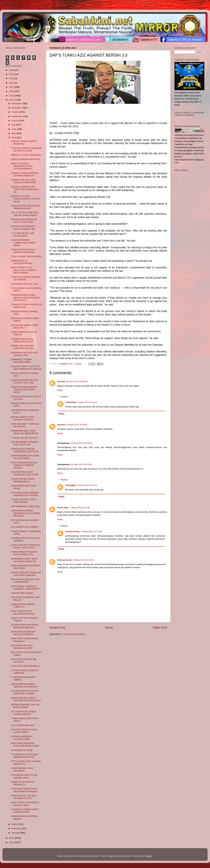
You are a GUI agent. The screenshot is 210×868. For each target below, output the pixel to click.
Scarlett (61, 381)
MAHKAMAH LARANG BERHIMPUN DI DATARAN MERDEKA (26, 513)
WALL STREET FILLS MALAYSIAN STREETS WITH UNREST (24, 270)
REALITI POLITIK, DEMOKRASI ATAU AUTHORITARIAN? (22, 166)
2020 (12, 70)
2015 (12, 87)
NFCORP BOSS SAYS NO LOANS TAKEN (24, 731)
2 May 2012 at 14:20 (87, 402)
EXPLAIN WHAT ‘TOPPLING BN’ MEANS (25, 425)
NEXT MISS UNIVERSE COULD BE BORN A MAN (25, 745)
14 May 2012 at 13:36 (91, 531)
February (16, 828)
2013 (12, 96)
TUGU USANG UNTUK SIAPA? (26, 256)
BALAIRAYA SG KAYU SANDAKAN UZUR (22, 647)
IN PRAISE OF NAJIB (22, 750)
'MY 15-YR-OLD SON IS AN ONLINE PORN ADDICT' (25, 214)
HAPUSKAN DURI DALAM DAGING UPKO (24, 776)
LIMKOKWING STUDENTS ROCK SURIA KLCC (24, 553)
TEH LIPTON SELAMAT (23, 725)
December (17, 104)
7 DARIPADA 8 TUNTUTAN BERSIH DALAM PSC (24, 756)
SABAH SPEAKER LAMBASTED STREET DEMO (24, 243)
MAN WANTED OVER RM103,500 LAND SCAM (25, 473)
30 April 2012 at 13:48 (81, 464)
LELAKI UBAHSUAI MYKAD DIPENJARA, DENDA (25, 692)
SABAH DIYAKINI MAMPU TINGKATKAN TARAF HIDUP (24, 390)
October (16, 112)
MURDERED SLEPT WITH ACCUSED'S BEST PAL (24, 560)
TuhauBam (71, 402)
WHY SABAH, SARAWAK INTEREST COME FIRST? (25, 588)
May (14, 133)
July (14, 125)
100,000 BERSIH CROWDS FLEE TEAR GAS (25, 443)
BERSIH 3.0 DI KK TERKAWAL (26, 155)
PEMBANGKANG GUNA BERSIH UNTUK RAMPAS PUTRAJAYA (25, 298)
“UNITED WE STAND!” (22, 593)
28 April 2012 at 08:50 (77, 381)
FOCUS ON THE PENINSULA (26, 666)
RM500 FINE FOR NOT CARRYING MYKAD (23, 347)
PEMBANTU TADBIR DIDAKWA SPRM (21, 361)
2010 (12, 842)
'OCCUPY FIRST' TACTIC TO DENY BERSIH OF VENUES (26, 368)
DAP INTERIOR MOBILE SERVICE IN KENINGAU (25, 685)
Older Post (160, 628)
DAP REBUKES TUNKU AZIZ (26, 506)
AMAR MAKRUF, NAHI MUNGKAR (22, 769)
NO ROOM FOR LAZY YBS (25, 284)
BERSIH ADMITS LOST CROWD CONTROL (23, 418)
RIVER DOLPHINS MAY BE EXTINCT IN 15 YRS (25, 381)
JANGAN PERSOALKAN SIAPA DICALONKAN (23, 251)
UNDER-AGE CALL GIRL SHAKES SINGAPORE (24, 181)
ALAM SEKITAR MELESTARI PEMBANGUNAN (25, 207)
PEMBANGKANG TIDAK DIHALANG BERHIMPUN (25, 432)
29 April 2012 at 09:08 (81, 443)
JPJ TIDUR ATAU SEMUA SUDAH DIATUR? (24, 713)
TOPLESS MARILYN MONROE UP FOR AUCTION (26, 149)
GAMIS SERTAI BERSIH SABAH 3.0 (23, 606)
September (17, 116)
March (15, 824)
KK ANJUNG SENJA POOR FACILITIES (25, 326)
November (17, 108)
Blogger (148, 856)
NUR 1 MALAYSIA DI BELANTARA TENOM (23, 612)
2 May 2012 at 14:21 (87, 485)
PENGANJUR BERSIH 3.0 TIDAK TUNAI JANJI (24, 221)
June (14, 129)
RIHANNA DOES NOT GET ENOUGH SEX (24, 354)
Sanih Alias (63, 508)
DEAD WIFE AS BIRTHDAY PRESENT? (25, 640)
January (16, 833)
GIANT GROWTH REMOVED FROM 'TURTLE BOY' (26, 546)
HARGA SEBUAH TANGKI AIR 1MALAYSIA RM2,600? (26, 574)
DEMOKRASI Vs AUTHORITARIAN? (22, 262)
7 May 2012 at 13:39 (80, 508)
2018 (12, 78)
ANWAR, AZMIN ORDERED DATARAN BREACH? (25, 174)
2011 (12, 838)
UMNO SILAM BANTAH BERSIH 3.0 (23, 783)
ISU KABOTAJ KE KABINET (25, 527)
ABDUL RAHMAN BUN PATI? (26, 159)
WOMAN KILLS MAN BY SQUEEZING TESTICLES (25, 450)
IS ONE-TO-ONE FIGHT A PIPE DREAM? (24, 501)
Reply (60, 390)
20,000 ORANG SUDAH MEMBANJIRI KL (23, 480)
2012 (12, 100)
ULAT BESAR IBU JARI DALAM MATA (23, 235)
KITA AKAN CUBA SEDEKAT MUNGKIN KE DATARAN (25, 494)
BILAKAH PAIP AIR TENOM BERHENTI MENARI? (25, 626)
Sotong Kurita (72, 531)
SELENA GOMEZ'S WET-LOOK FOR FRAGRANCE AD (25, 189)
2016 (12, 83)
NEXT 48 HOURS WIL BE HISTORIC (24, 660)
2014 (12, 91)
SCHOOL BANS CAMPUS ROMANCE (24, 143)
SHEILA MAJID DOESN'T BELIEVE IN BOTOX (24, 633)
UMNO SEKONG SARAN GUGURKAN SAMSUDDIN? (26, 699)
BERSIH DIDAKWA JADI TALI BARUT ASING (26, 706)
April (14, 137)
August (15, 121)
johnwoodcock (125, 856)
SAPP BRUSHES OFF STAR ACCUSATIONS (25, 457)
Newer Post (57, 628)
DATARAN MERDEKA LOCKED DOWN (22, 738)
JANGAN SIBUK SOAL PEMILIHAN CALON (22, 340)
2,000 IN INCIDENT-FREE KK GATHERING (26, 278)
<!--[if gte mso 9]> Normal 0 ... (26, 438)
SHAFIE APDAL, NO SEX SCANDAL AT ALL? (24, 797)
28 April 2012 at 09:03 (77, 425)
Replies (64, 397)
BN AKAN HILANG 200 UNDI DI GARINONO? (25, 581)
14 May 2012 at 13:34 (83, 560)
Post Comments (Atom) (74, 634)
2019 (12, 74)
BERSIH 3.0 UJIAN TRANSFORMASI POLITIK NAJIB (26, 199)
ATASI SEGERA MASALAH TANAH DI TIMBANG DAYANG (24, 465)
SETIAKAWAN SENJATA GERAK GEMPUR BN (23, 228)
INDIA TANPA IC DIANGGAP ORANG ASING (25, 804)
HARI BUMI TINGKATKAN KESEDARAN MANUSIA (24, 790)
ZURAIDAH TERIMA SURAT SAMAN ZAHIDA (25, 811)
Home (109, 628)
